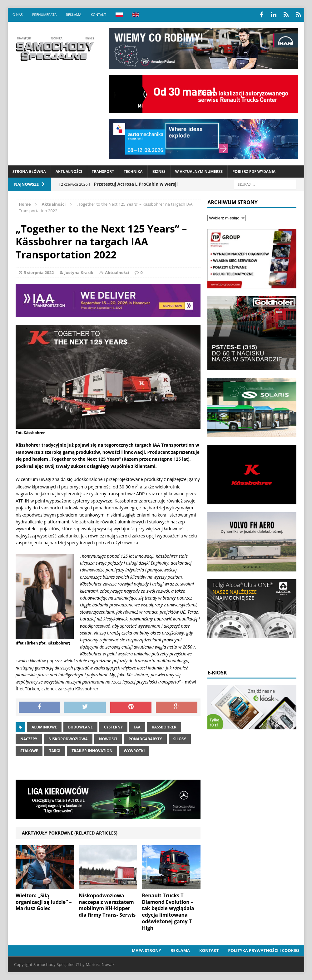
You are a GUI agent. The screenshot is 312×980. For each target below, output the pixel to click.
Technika (133, 171)
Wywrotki (134, 751)
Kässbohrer (164, 727)
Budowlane (80, 727)
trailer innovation (92, 751)
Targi (55, 751)
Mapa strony (146, 950)
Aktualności (69, 171)
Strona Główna (29, 171)
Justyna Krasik (79, 272)
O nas (18, 15)
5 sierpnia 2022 (39, 272)
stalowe (29, 751)
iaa (137, 727)
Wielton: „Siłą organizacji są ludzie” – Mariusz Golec (44, 902)
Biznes (159, 171)
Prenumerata (45, 15)
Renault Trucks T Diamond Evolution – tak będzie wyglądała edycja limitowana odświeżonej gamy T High (168, 912)
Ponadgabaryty (145, 739)
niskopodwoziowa (68, 739)
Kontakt (98, 15)
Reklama (74, 15)
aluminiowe (44, 727)
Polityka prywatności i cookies (264, 950)
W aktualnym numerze (199, 171)
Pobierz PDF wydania (254, 171)
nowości (108, 739)
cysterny (114, 727)
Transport (103, 171)
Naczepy (29, 739)
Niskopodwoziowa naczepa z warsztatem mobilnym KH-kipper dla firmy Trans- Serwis (107, 905)
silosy (180, 739)
